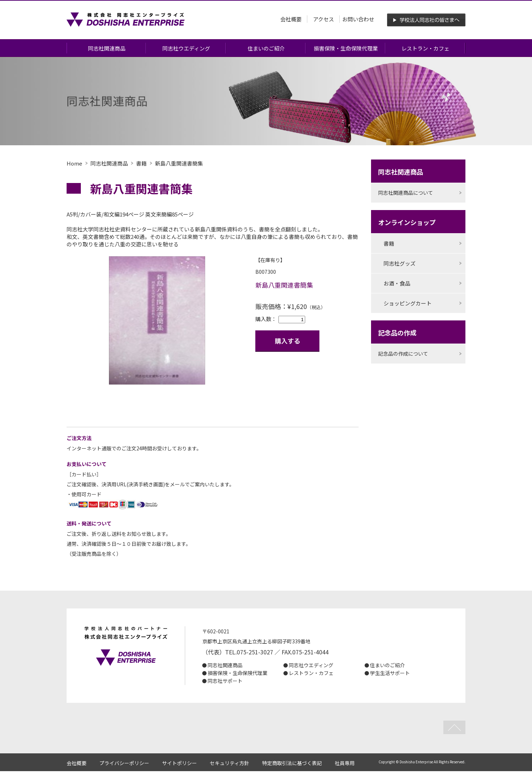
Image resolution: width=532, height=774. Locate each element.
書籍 (141, 163)
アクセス (324, 19)
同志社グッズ (400, 263)
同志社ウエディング (186, 48)
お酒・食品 (397, 283)
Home (74, 163)
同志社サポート (225, 681)
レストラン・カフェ (425, 48)
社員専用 (345, 763)
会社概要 (291, 19)
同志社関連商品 (107, 48)
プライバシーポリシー (124, 763)
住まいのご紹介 (266, 48)
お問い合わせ (358, 19)
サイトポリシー (179, 763)
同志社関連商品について (406, 193)
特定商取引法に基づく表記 (292, 763)
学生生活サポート (390, 673)
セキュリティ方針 (230, 763)
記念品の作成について (403, 354)
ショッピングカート (408, 303)
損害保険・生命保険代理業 (346, 48)
